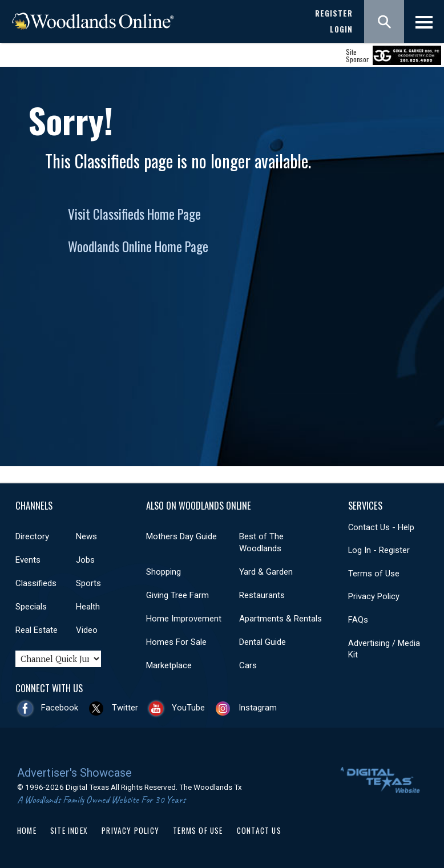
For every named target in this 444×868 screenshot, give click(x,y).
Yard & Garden (266, 572)
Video (87, 630)
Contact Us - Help (381, 527)
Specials (31, 607)
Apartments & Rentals (280, 619)
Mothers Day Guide (181, 536)
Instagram (258, 708)
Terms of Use (374, 574)
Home (27, 830)
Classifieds (36, 583)
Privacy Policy (374, 596)
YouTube (188, 708)
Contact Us (259, 830)
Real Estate (37, 630)
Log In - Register (379, 550)
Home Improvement (184, 619)
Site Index (69, 830)
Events (28, 560)
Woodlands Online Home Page (138, 247)
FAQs (358, 620)
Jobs (85, 560)
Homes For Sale (176, 642)
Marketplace (169, 665)
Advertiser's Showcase (74, 773)
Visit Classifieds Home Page (134, 214)
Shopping (164, 572)
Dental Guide (263, 642)
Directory (32, 536)
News (86, 536)
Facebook (60, 708)
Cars (248, 665)
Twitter (125, 708)
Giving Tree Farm (177, 595)
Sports (88, 583)
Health (88, 607)
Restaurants (262, 595)
